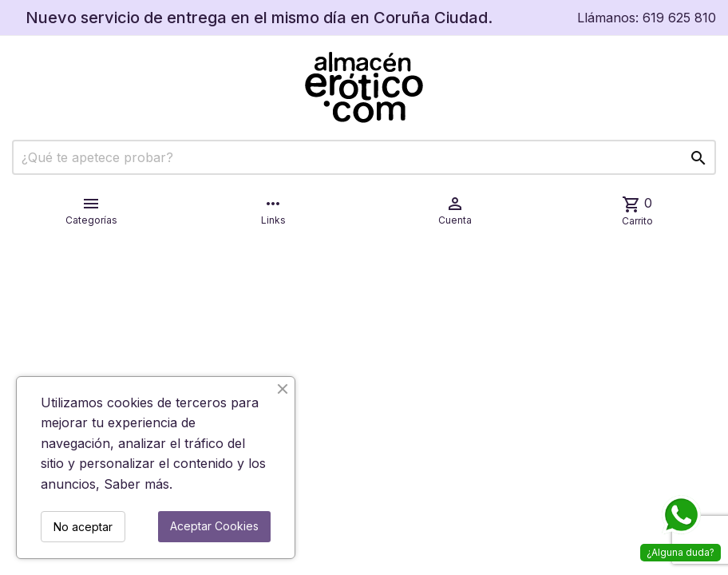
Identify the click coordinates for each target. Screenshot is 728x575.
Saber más (136, 484)
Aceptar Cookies (214, 526)
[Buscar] (364, 157)
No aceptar (83, 527)
